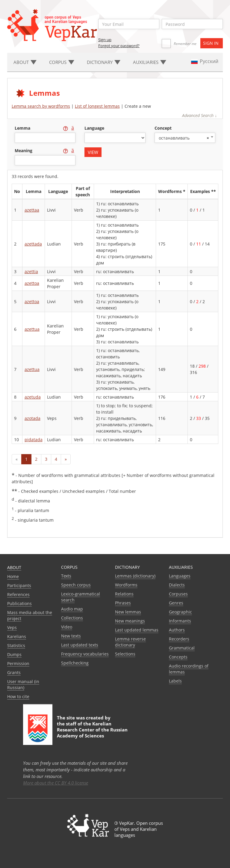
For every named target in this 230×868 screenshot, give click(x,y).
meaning (24, 151)
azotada (32, 418)
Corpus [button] (62, 62)
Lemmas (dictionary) (135, 576)
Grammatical (182, 648)
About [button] (25, 62)
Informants (180, 621)
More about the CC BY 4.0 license (56, 783)
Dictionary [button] (104, 62)
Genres (176, 603)
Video (67, 627)
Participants (19, 585)
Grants (14, 672)
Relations (124, 594)
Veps (12, 627)
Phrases (123, 603)
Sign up (105, 40)
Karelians (17, 636)
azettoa (32, 283)
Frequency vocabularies (85, 654)
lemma (23, 128)
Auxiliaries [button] (150, 62)
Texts (66, 576)
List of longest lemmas (97, 106)
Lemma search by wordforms (41, 106)
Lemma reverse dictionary (130, 642)
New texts (71, 636)
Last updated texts (80, 645)
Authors (177, 630)
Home (13, 576)
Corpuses (178, 594)
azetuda (33, 397)
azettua (32, 329)
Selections (125, 654)
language (94, 128)
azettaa (32, 210)
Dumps (14, 654)
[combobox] (185, 138)
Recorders (179, 639)
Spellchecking (75, 663)
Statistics (16, 645)
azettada (33, 244)
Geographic (180, 612)
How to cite (18, 696)
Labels (175, 681)
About (14, 567)
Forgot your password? (119, 46)
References (18, 594)
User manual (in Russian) (23, 684)
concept (163, 128)
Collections (72, 618)
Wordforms (126, 585)
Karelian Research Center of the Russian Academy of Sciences (92, 730)
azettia (31, 271)
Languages (180, 576)
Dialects (177, 585)
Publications (19, 603)
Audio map (72, 609)
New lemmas (128, 612)
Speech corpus (76, 585)
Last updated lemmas (137, 630)
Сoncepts (178, 657)
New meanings (130, 621)
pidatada (34, 440)
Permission (18, 663)
